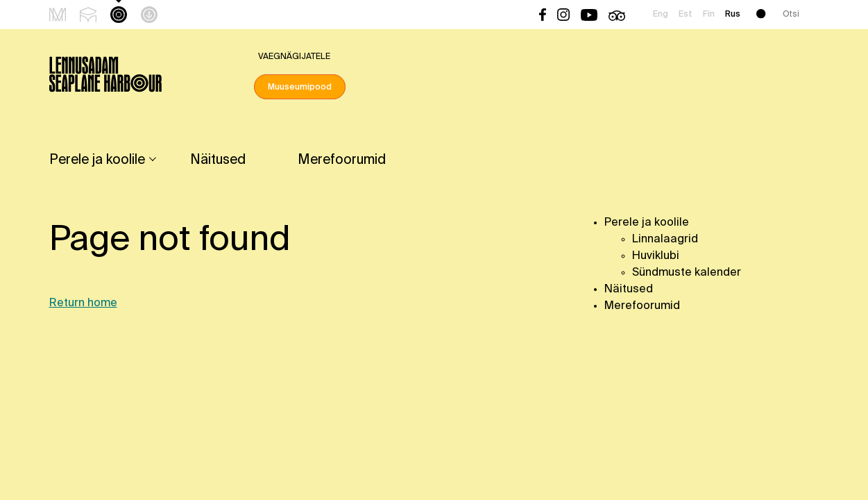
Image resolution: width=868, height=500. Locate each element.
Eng (661, 15)
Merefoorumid (342, 160)
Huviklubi (656, 256)
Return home (83, 303)
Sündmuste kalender (687, 273)
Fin (709, 15)
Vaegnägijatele (294, 57)
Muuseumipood (300, 87)
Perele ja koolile (97, 160)
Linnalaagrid (665, 240)
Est (686, 15)
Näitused (218, 160)
